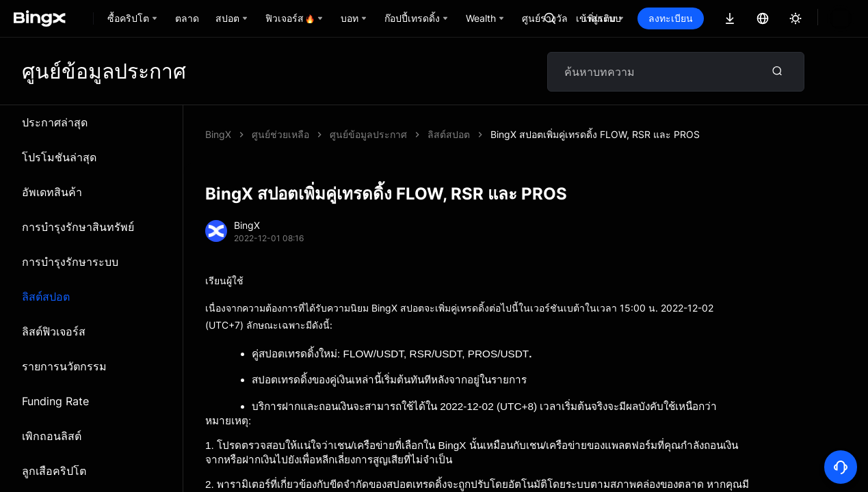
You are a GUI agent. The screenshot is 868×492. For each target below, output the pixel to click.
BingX (218, 134)
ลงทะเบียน (717, 18)
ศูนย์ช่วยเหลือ (280, 134)
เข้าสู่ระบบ (645, 18)
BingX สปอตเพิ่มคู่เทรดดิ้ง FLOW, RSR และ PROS (434, 134)
